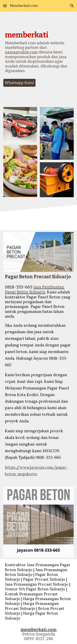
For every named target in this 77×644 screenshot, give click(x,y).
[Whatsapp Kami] (19, 83)
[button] (5, 6)
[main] (39, 54)
